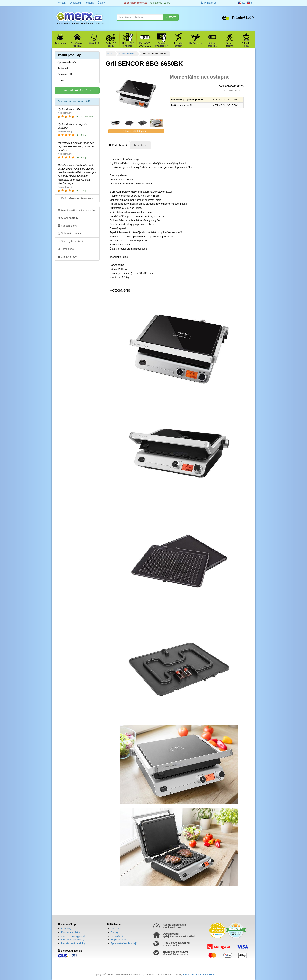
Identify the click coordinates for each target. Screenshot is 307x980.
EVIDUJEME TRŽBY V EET (198, 974)
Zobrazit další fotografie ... (136, 131)
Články (102, 3)
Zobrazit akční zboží (77, 90)
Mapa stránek (119, 940)
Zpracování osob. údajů (124, 943)
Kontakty (66, 929)
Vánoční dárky (68, 226)
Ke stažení (117, 936)
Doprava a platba (71, 932)
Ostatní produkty (127, 54)
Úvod (110, 54)
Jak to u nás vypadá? (73, 936)
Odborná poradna (69, 233)
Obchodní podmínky (73, 940)
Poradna (89, 3)
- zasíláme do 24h (77, 210)
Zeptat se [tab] (140, 145)
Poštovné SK (65, 74)
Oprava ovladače (67, 62)
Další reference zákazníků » (77, 198)
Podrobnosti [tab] (118, 145)
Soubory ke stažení (70, 241)
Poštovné (63, 68)
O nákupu (75, 3)
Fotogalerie (66, 249)
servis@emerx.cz (136, 3)
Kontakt (62, 3)
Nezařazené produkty (73, 943)
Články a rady (67, 257)
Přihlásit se (209, 3)
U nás (61, 80)
